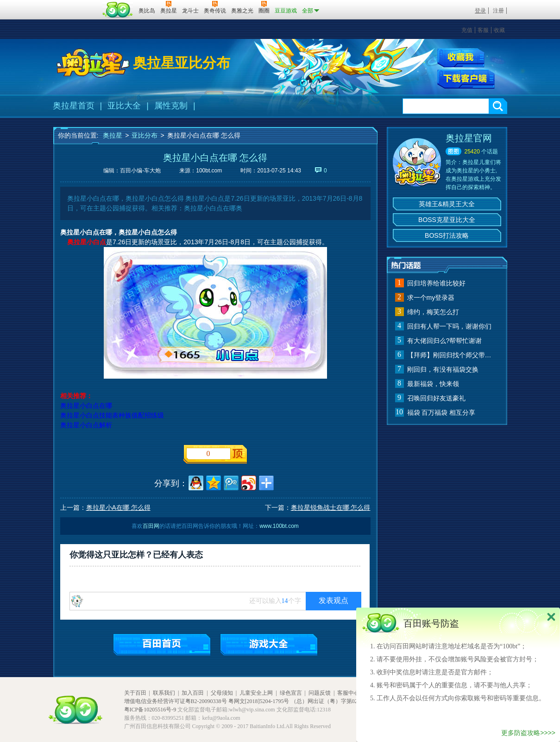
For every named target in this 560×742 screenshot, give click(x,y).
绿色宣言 (291, 693)
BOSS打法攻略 (447, 235)
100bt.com (209, 171)
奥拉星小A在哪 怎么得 (118, 507)
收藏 (499, 30)
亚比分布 (145, 135)
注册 (498, 11)
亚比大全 (124, 106)
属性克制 (171, 106)
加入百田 (193, 693)
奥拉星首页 (74, 106)
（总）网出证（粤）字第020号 (328, 701)
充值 (467, 30)
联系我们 (164, 693)
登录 (480, 11)
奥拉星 (113, 135)
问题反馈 (320, 693)
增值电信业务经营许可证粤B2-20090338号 (176, 701)
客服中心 (348, 693)
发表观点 (333, 600)
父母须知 (222, 693)
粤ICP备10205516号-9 (150, 710)
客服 (483, 30)
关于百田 (135, 693)
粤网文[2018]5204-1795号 (259, 701)
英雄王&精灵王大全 (447, 204)
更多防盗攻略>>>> (528, 733)
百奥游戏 (76, 4)
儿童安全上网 (256, 693)
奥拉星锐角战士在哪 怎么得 (331, 507)
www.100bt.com (279, 526)
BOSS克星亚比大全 (447, 220)
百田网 (118, 10)
